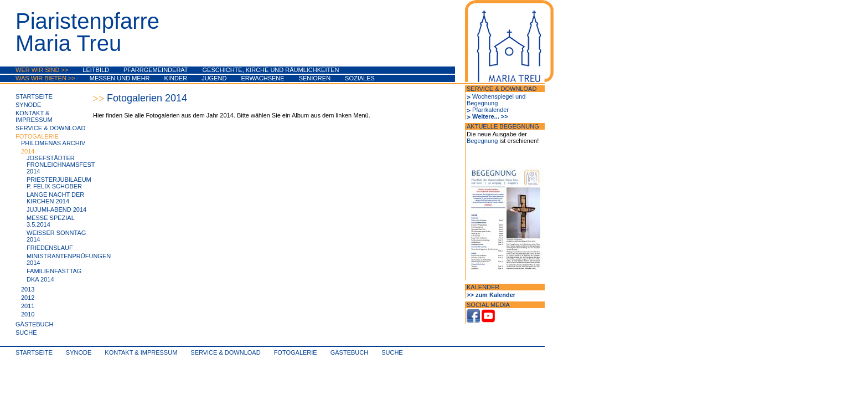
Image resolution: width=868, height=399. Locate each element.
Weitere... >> (490, 116)
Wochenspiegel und (499, 96)
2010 (28, 314)
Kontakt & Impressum (34, 116)
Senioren (315, 78)
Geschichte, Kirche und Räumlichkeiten (271, 70)
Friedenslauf (50, 248)
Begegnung (482, 103)
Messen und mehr (120, 78)
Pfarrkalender (490, 110)
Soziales (360, 78)
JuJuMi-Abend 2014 (56, 209)
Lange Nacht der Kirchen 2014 (55, 198)
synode (28, 105)
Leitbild (96, 70)
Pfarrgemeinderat (156, 70)
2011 (28, 306)
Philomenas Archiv (53, 143)
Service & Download (50, 128)
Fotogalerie (37, 136)
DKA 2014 (40, 279)
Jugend (214, 78)
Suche (26, 332)
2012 (28, 298)
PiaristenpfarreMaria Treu (87, 32)
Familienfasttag (54, 271)
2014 (28, 151)
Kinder (176, 78)
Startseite (34, 96)
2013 (28, 289)
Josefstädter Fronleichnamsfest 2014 (61, 165)
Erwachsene (262, 78)
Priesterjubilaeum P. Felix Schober (59, 183)
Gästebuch (34, 324)
